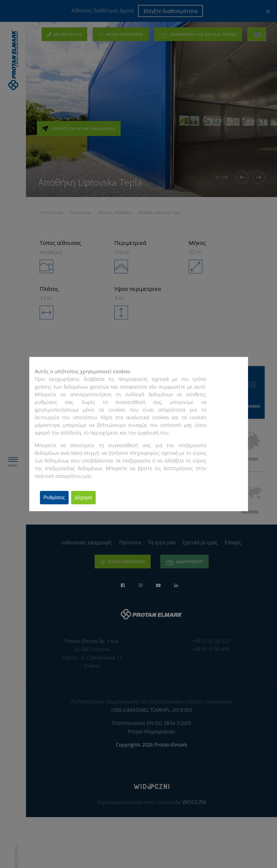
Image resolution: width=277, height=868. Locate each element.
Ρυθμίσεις (56, 497)
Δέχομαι (88, 497)
